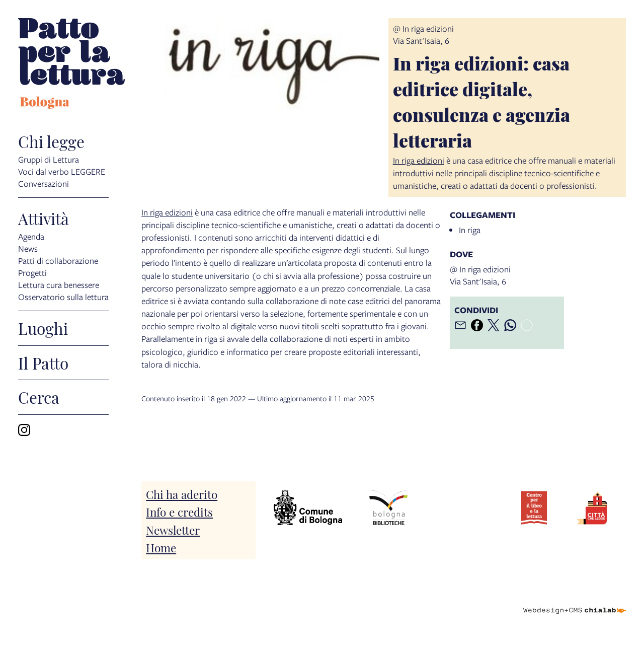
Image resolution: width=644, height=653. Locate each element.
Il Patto (43, 363)
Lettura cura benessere (59, 284)
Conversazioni (44, 183)
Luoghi (43, 328)
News (28, 248)
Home (161, 547)
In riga (470, 230)
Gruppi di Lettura (49, 159)
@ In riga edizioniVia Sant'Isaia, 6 (423, 34)
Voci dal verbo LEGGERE (62, 171)
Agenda (31, 236)
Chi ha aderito (182, 494)
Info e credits (179, 511)
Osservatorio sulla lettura (63, 296)
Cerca (39, 397)
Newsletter (173, 529)
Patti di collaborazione (58, 260)
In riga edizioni (419, 160)
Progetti (32, 272)
